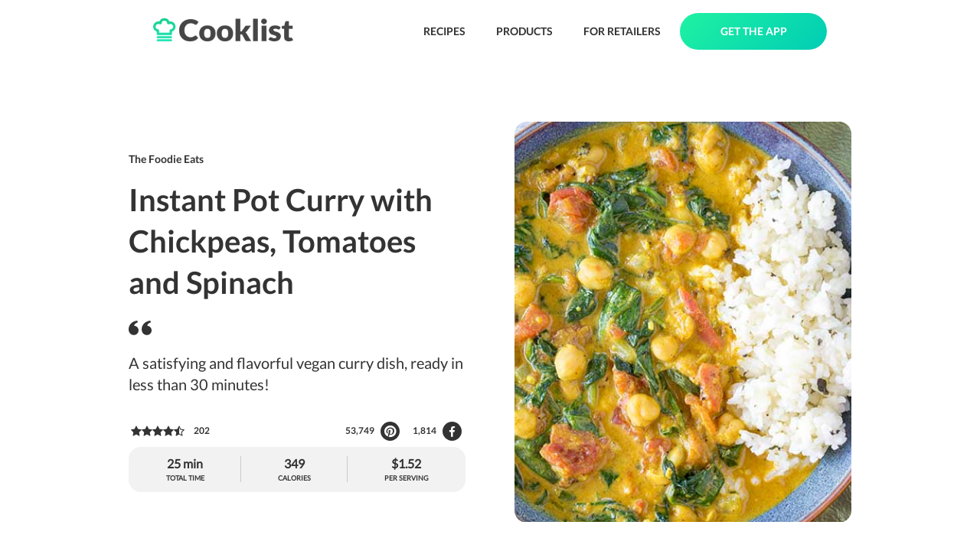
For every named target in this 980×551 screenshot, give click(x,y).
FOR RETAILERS (622, 31)
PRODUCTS (524, 31)
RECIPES (444, 31)
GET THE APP (754, 31)
